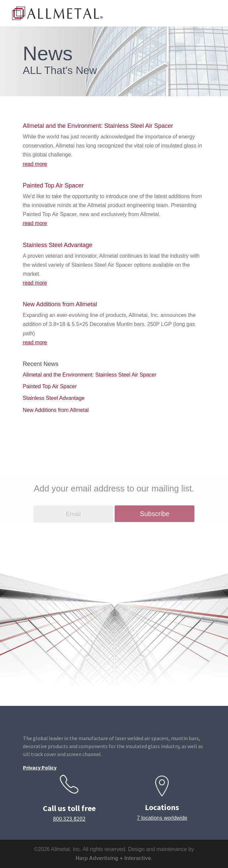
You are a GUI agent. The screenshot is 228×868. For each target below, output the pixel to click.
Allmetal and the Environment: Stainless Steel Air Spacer (98, 126)
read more (35, 164)
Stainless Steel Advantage (58, 245)
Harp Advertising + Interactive (113, 858)
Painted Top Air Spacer (53, 185)
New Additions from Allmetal (60, 304)
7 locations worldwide (162, 818)
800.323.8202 (69, 819)
